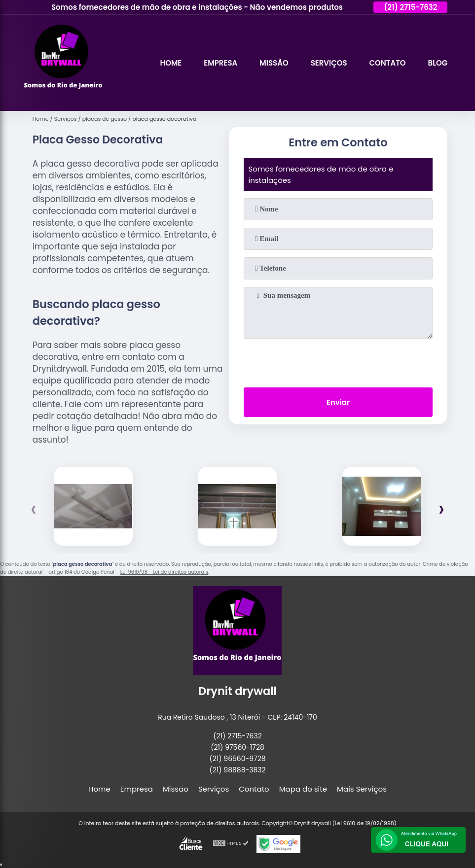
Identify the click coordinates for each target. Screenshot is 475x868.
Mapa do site (303, 789)
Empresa (220, 63)
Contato (387, 63)
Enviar (338, 402)
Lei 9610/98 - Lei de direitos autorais (164, 572)
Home (171, 63)
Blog (438, 63)
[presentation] (338, 361)
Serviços (329, 63)
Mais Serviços (362, 789)
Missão (274, 63)
